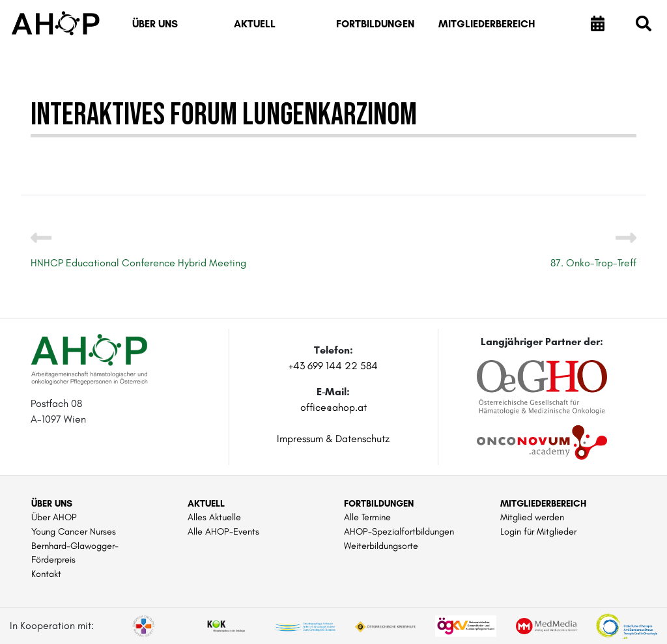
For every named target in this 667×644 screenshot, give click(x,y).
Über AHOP (54, 517)
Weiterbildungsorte (381, 546)
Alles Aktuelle (214, 517)
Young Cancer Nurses (74, 531)
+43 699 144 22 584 (333, 366)
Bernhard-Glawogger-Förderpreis (75, 553)
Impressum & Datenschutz (333, 439)
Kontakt (46, 574)
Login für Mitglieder (538, 531)
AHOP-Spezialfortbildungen (399, 531)
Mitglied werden (532, 517)
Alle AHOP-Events (223, 531)
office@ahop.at (333, 407)
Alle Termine (367, 517)
